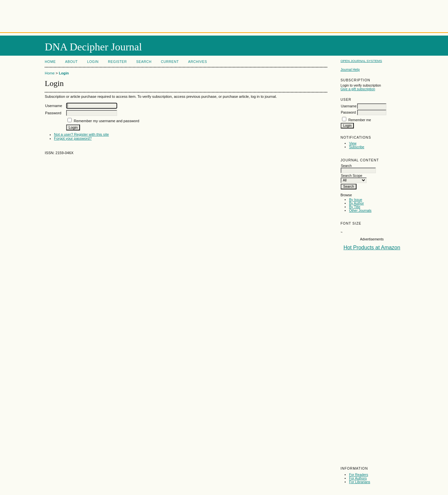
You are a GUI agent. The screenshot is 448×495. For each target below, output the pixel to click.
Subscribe (356, 147)
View (353, 143)
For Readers (358, 475)
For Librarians (359, 482)
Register (117, 62)
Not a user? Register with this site (81, 134)
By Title (355, 207)
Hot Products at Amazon (372, 247)
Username (349, 106)
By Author (356, 203)
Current (170, 62)
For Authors (358, 478)
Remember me (360, 120)
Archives (198, 62)
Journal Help (350, 70)
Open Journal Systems (361, 61)
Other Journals (360, 211)
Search (144, 62)
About (71, 62)
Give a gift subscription (358, 89)
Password (348, 112)
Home (50, 62)
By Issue (356, 200)
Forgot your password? (73, 138)
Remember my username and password (106, 121)
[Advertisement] (224, 15)
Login (93, 62)
